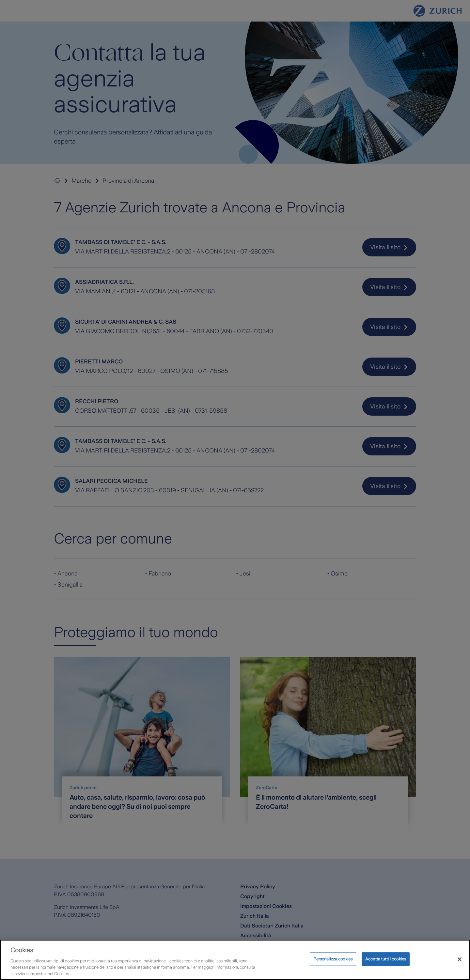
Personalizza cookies (333, 967)
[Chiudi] (460, 967)
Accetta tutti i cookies (386, 967)
